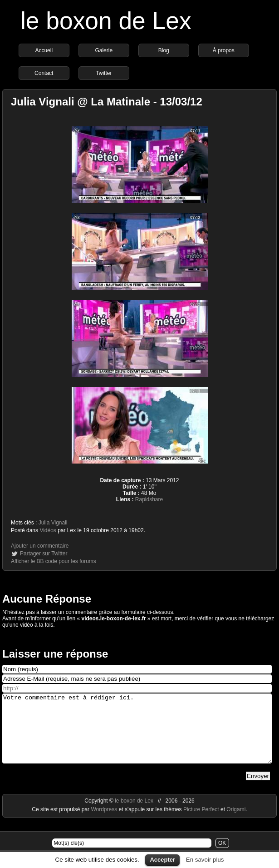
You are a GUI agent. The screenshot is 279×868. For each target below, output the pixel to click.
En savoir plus (205, 860)
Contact (44, 73)
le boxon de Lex (106, 21)
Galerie (104, 50)
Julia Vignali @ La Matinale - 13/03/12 (107, 102)
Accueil (44, 50)
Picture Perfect (201, 823)
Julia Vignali (53, 523)
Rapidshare (149, 499)
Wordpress (105, 823)
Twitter (104, 73)
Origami (236, 823)
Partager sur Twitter (44, 554)
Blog (164, 50)
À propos (224, 50)
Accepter (162, 860)
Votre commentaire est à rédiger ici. (137, 735)
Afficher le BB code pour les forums (54, 561)
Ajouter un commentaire (40, 546)
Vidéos (48, 530)
